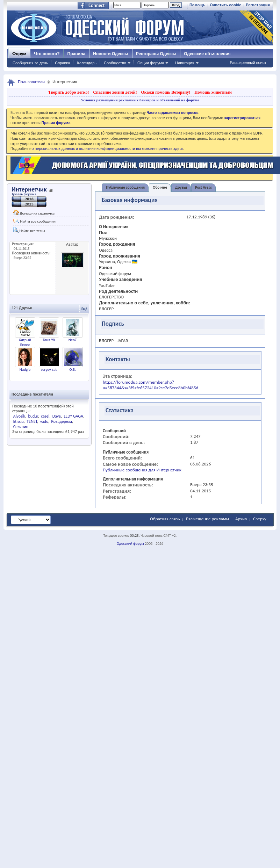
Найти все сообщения (34, 221)
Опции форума (151, 63)
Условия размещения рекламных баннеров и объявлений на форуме (140, 100)
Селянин (21, 427)
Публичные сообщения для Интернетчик (142, 470)
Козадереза (61, 421)
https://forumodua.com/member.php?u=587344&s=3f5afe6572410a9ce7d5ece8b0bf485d (150, 385)
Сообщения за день (30, 63)
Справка (62, 63)
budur (33, 416)
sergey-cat (49, 370)
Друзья (181, 187)
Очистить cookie (225, 5)
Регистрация (258, 5)
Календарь (87, 63)
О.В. (73, 370)
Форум (19, 54)
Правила (77, 54)
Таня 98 (49, 340)
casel (45, 416)
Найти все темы (29, 230)
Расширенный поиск (248, 63)
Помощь (197, 5)
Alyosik (19, 416)
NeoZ (73, 340)
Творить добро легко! (69, 92)
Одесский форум (130, 544)
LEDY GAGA (73, 416)
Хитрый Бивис (25, 342)
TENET (32, 421)
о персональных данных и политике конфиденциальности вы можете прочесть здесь (107, 149)
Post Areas (203, 187)
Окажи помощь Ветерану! (166, 92)
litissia (19, 421)
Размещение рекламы (207, 519)
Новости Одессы (110, 54)
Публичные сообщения (125, 187)
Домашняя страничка (34, 213)
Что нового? (47, 54)
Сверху (260, 519)
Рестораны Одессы (156, 54)
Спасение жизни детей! (115, 92)
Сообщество (115, 63)
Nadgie (25, 370)
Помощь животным (213, 92)
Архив (241, 519)
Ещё (84, 309)
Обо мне (160, 187)
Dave (57, 416)
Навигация (185, 63)
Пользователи (31, 82)
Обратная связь (165, 519)
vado (44, 421)
